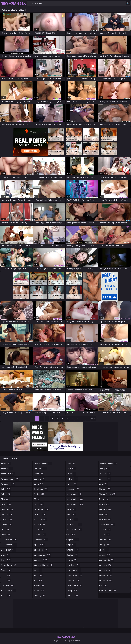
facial (6, 595)
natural (72, 519)
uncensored (107, 524)
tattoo (104, 504)
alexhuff (7, 469)
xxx (103, 585)
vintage (105, 545)
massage (73, 489)
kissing (39, 585)
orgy (71, 545)
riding (104, 469)
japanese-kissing (43, 565)
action (6, 464)
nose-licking (74, 530)
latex (71, 464)
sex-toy (105, 474)
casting (6, 524)
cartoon (7, 519)
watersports (107, 560)
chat (5, 530)
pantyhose (73, 565)
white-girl (106, 580)
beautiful (7, 509)
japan (39, 545)
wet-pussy (106, 575)
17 (88, 418)
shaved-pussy (108, 494)
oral (71, 535)
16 (83, 418)
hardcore (40, 519)
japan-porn (41, 550)
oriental (73, 550)
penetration (74, 570)
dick (5, 555)
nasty (71, 514)
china (6, 535)
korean (39, 590)
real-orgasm (74, 585)
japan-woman (42, 555)
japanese (41, 560)
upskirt (104, 535)
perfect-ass (74, 580)
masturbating (75, 499)
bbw (5, 499)
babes (6, 494)
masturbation (75, 504)
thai (104, 514)
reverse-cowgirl (108, 464)
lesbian (72, 479)
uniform (105, 530)
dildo (6, 560)
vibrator (105, 540)
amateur (8, 474)
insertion (40, 535)
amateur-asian (10, 479)
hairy (39, 504)
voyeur (105, 555)
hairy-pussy (41, 509)
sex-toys (105, 479)
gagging (40, 479)
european (7, 585)
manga (72, 484)
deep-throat (9, 545)
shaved (105, 489)
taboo (104, 499)
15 (77, 418)
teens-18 (105, 509)
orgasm (73, 540)
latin (71, 469)
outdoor (72, 555)
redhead (72, 595)
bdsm (6, 504)
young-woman (108, 590)
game (38, 484)
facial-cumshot (43, 464)
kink (38, 570)
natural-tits (74, 524)
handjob (40, 514)
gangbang (41, 489)
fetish (39, 474)
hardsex (39, 524)
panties (72, 560)
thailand (105, 519)
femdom (40, 469)
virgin (104, 550)
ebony (6, 570)
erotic (6, 575)
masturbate (74, 494)
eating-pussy (9, 565)
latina (71, 474)
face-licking (8, 590)
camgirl (7, 514)
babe (6, 489)
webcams (105, 570)
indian (39, 530)
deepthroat (9, 550)
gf (37, 499)
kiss (38, 580)
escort (6, 580)
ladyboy (39, 595)
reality (72, 590)
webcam (105, 565)
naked (71, 509)
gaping (39, 494)
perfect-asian (74, 575)
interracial (41, 540)
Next (93, 418)
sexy (104, 484)
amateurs (8, 484)
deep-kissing (9, 540)
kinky (38, 575)
